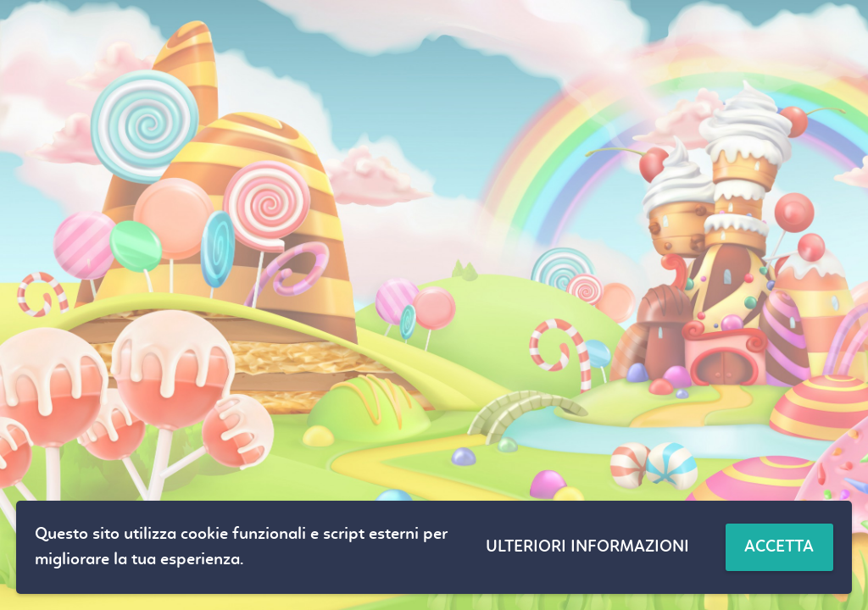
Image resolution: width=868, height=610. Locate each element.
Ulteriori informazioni (587, 547)
